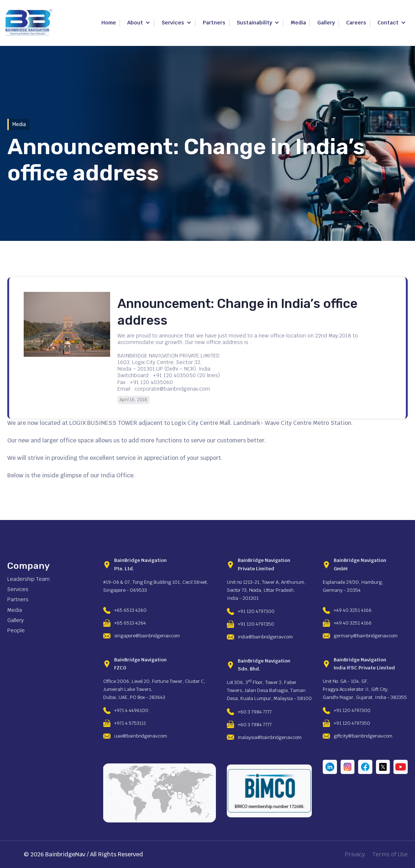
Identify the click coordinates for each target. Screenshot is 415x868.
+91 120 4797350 (256, 624)
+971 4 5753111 (130, 723)
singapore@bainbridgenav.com (147, 636)
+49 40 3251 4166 (353, 610)
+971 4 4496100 (131, 710)
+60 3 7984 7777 (255, 712)
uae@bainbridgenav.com (141, 736)
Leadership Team (28, 579)
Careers (356, 23)
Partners (214, 23)
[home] (29, 22)
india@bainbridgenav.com (265, 637)
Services (18, 589)
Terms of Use (390, 855)
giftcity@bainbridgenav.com (363, 736)
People (16, 630)
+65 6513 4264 (130, 623)
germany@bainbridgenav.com (366, 636)
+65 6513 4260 (130, 610)
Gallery (326, 23)
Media (298, 23)
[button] (139, 23)
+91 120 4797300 (256, 611)
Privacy (355, 855)
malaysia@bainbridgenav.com (270, 737)
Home (109, 23)
